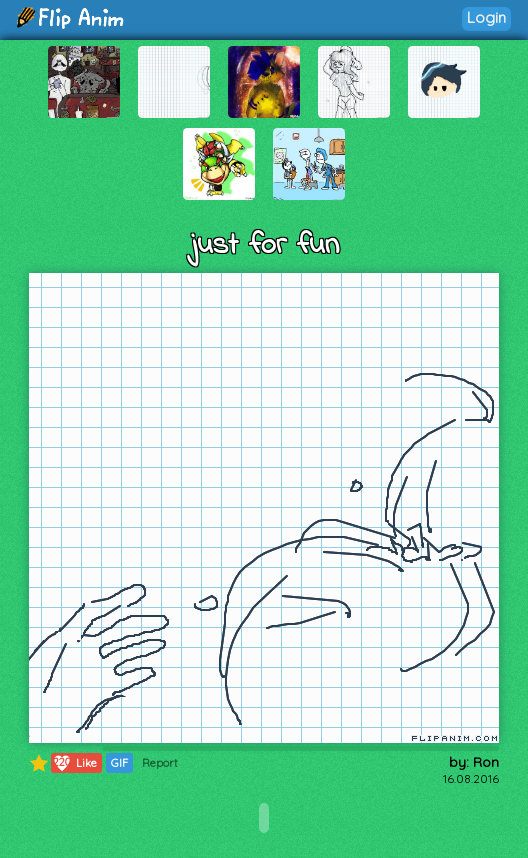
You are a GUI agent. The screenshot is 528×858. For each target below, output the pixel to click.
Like (74, 763)
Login (486, 17)
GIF (119, 763)
